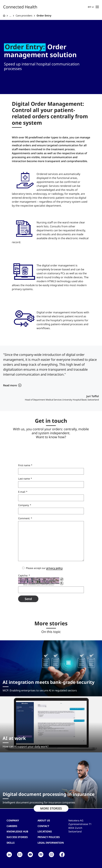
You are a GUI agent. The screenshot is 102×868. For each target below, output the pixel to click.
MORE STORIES (51, 808)
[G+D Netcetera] (4, 16)
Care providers (24, 15)
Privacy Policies (49, 837)
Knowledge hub (17, 831)
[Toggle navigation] (97, 7)
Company (13, 820)
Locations (45, 831)
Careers (12, 826)
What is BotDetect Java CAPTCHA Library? (39, 585)
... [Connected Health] (10, 15)
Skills (11, 843)
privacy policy (54, 568)
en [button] (89, 7)
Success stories (17, 837)
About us (44, 820)
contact (43, 826)
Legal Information (51, 843)
